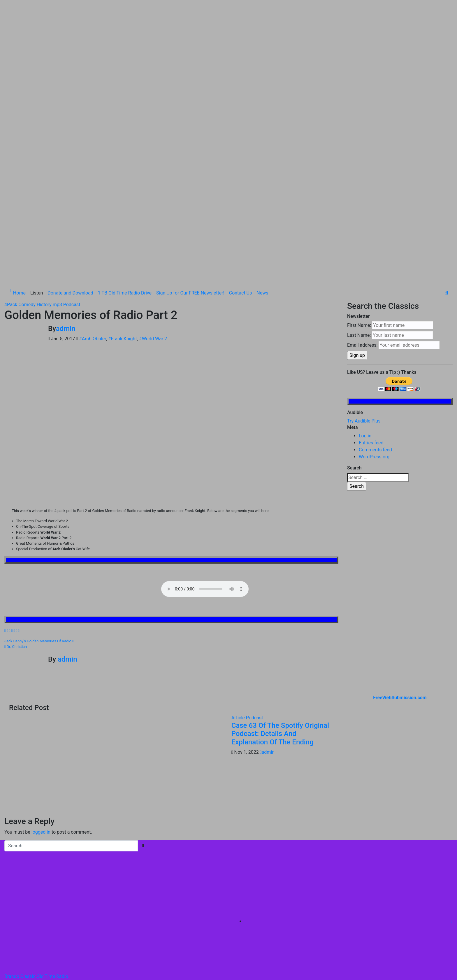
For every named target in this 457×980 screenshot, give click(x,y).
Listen (37, 184)
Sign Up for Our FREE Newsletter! (190, 184)
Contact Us (241, 184)
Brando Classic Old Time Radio (36, 867)
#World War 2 (153, 229)
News (262, 184)
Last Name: (359, 226)
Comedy (28, 195)
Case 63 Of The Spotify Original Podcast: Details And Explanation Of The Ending (280, 624)
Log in (365, 326)
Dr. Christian (16, 537)
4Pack (11, 195)
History (45, 195)
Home (19, 184)
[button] (447, 184)
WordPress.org (374, 347)
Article (239, 608)
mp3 (58, 195)
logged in (41, 722)
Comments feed (375, 340)
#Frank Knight (123, 229)
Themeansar (126, 890)
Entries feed (371, 333)
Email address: (362, 236)
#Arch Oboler (93, 229)
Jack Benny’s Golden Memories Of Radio (39, 531)
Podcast (72, 195)
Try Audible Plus (364, 312)
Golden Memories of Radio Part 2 (91, 206)
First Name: (359, 216)
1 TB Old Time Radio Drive (125, 184)
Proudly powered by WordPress (37, 890)
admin (66, 219)
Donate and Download (70, 184)
